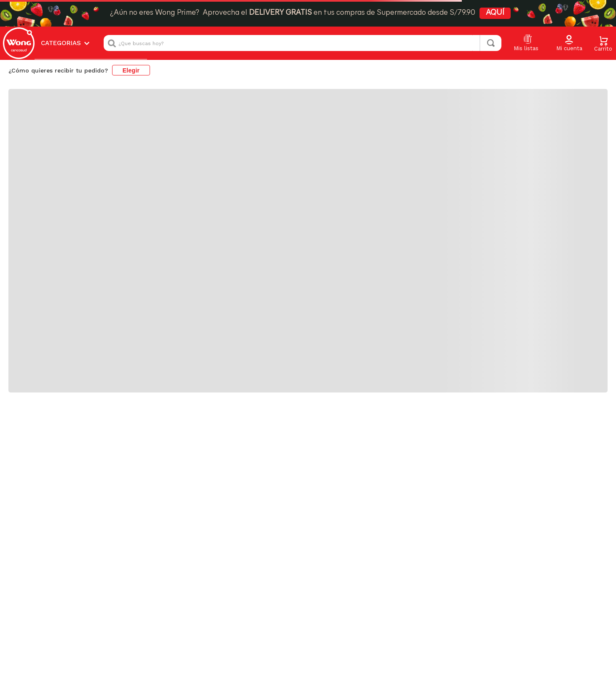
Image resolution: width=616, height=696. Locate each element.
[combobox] (303, 43)
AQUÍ (495, 13)
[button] (569, 43)
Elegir (131, 70)
